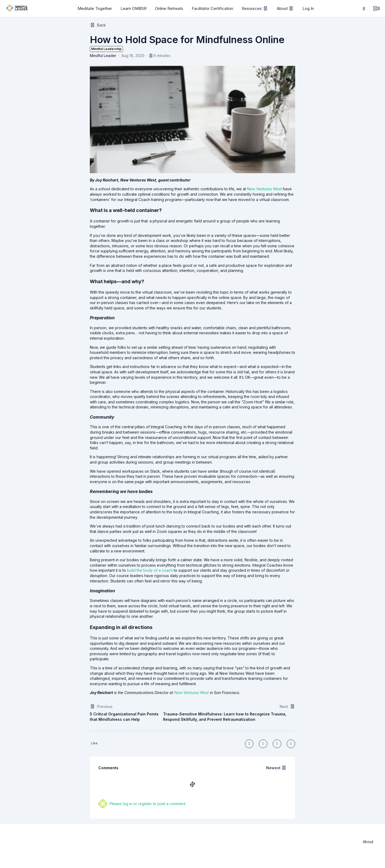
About (368, 842)
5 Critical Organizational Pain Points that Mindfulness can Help (124, 717)
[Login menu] (376, 9)
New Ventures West (192, 693)
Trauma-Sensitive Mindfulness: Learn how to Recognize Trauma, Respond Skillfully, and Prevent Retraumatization (225, 717)
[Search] (364, 9)
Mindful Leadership (106, 49)
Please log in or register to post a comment (148, 804)
